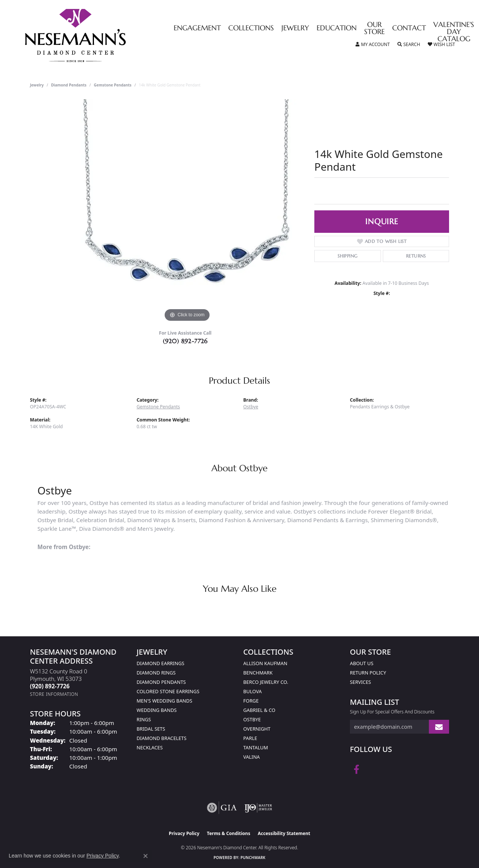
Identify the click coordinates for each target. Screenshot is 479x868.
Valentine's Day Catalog (454, 32)
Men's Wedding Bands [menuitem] (164, 701)
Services (360, 682)
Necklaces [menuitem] (150, 747)
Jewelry (295, 28)
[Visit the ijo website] (258, 808)
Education (337, 28)
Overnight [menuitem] (257, 729)
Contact (409, 28)
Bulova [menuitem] (252, 691)
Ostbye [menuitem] (252, 719)
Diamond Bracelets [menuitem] (161, 738)
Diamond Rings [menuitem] (156, 673)
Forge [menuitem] (251, 701)
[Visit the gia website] (222, 808)
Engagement (197, 28)
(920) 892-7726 (185, 341)
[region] (187, 211)
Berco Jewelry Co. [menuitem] (266, 682)
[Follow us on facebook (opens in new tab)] (356, 770)
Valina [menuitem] (251, 757)
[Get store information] (54, 694)
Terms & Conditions (229, 833)
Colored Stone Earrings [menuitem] (168, 691)
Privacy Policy (184, 833)
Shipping (347, 256)
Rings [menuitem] (144, 719)
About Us (362, 663)
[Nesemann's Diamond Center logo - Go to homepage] (99, 36)
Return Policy (368, 673)
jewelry (37, 85)
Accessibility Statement (284, 833)
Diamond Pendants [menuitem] (161, 682)
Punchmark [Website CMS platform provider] (253, 858)
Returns (416, 256)
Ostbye (251, 407)
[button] (373, 45)
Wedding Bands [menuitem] (157, 710)
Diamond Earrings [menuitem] (160, 663)
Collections (251, 28)
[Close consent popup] (146, 856)
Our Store (374, 28)
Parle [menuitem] (250, 738)
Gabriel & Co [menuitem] (259, 710)
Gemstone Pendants (113, 85)
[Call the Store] (50, 686)
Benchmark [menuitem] (258, 673)
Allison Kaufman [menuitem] (265, 663)
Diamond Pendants (69, 85)
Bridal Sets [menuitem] (151, 729)
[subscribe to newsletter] (439, 727)
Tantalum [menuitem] (256, 747)
